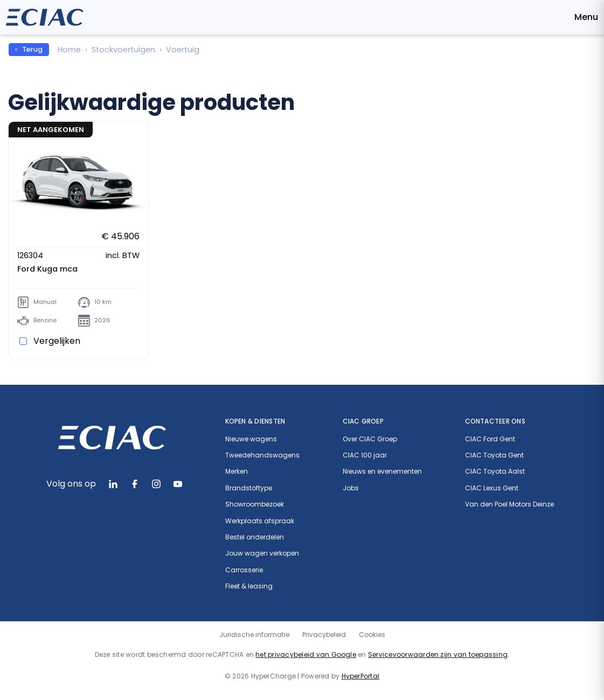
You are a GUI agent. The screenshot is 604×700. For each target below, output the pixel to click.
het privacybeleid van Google (306, 654)
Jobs (351, 488)
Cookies (372, 635)
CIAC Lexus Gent (492, 488)
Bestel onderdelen (255, 537)
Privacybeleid (324, 635)
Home (69, 50)
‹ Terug (29, 49)
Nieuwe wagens (251, 439)
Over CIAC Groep (370, 439)
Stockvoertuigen (123, 50)
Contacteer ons (495, 421)
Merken (237, 472)
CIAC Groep (363, 421)
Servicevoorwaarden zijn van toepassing (438, 654)
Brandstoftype (249, 488)
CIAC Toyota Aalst (495, 472)
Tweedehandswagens (262, 455)
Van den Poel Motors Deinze (509, 504)
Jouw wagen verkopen (262, 553)
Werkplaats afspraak (260, 521)
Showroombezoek (255, 504)
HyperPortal (361, 676)
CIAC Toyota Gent (494, 455)
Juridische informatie (254, 635)
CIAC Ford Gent (490, 439)
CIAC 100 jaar (365, 455)
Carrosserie (244, 570)
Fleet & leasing (249, 586)
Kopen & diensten (255, 421)
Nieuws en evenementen (382, 472)
